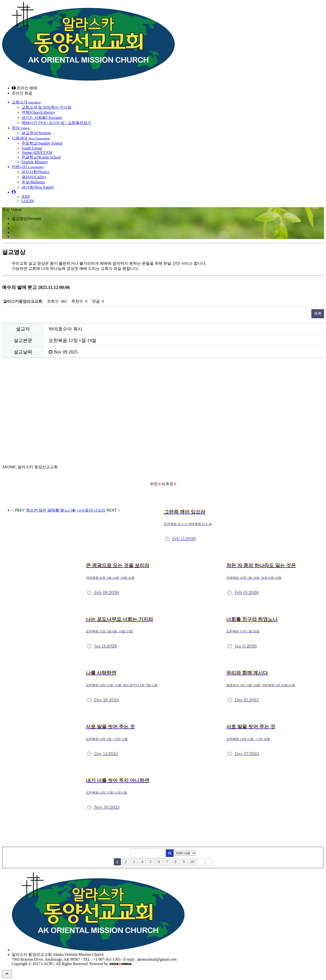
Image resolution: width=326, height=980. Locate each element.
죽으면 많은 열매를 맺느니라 (51, 510)
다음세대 (31, 138)
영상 (21, 128)
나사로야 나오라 (91, 510)
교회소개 (26, 102)
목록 (318, 313)
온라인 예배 (24, 88)
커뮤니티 (28, 167)
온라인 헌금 (22, 93)
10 (192, 862)
